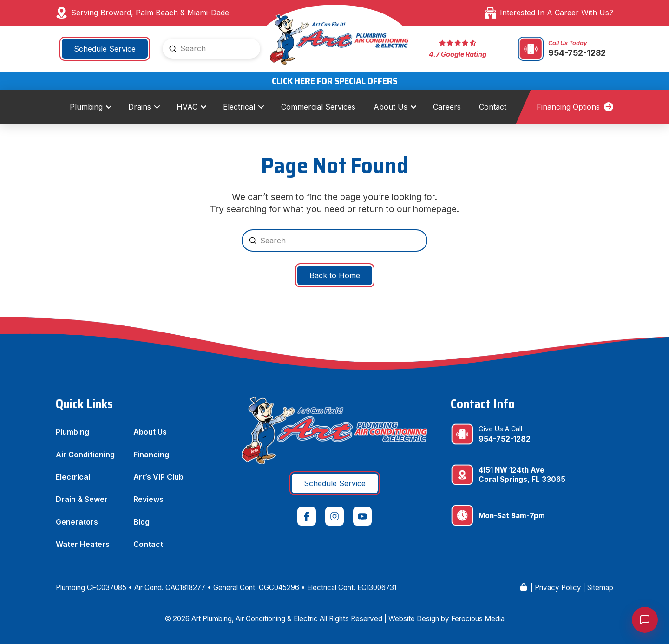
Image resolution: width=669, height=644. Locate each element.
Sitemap (600, 588)
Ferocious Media (478, 619)
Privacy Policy (558, 588)
